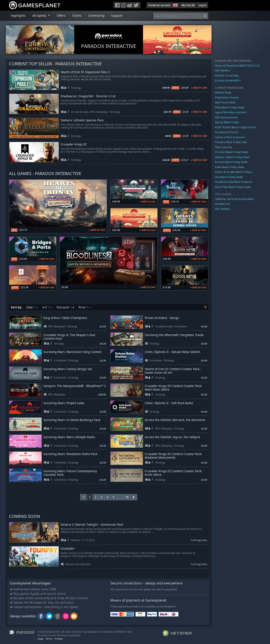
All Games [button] (40, 16)
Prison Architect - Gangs (162, 318)
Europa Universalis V (228, 80)
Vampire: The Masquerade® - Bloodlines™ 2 (75, 386)
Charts (77, 16)
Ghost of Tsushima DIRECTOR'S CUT (237, 66)
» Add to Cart (199, 88)
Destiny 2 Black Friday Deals (232, 157)
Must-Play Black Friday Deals (233, 187)
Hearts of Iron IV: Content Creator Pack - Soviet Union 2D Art (173, 371)
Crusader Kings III (74, 144)
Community (96, 16)
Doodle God (222, 204)
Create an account (159, 5)
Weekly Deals (223, 92)
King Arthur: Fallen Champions (65, 318)
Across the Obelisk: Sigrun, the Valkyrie (172, 437)
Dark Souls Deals (225, 102)
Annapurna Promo (227, 132)
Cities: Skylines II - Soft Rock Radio (169, 403)
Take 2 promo (223, 147)
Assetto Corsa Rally (227, 75)
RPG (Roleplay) (99, 112)
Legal (40, 639)
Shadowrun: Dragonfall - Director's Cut (88, 96)
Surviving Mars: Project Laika (64, 403)
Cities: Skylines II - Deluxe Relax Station (172, 352)
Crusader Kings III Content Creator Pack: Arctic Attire (173, 473)
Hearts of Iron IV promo (230, 137)
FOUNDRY (67, 549)
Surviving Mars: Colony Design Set (68, 369)
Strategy (76, 88)
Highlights (18, 16)
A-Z (47, 307)
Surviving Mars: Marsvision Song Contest (72, 352)
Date (32, 307)
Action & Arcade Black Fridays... (234, 172)
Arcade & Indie (80, 112)
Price (85, 307)
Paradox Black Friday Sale (231, 142)
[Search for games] (178, 16)
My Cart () (188, 5)
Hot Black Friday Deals (229, 177)
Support (117, 16)
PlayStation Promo (227, 97)
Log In (202, 5)
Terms (49, 639)
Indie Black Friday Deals (230, 167)
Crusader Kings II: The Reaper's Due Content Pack (69, 337)
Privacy (59, 639)
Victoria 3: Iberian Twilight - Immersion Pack (92, 525)
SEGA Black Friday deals (230, 107)
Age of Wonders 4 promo (231, 112)
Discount (65, 307)
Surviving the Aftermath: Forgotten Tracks (174, 335)
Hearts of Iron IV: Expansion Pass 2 (85, 72)
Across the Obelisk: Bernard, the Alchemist (175, 420)
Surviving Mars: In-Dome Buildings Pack (72, 420)
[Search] (205, 16)
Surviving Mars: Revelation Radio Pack (70, 454)
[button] (175, 5)
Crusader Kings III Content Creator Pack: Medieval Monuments (173, 456)
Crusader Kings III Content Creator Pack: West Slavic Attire (173, 388)
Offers (61, 16)
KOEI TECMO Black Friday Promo (235, 127)
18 (127, 497)
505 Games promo (226, 117)
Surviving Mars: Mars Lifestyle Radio (69, 437)
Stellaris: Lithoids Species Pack (82, 120)
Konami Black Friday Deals (231, 162)
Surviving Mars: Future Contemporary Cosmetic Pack (70, 473)
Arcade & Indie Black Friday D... (234, 182)
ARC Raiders (222, 70)
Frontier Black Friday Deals (232, 152)
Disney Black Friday (227, 122)
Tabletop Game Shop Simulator (234, 199)
